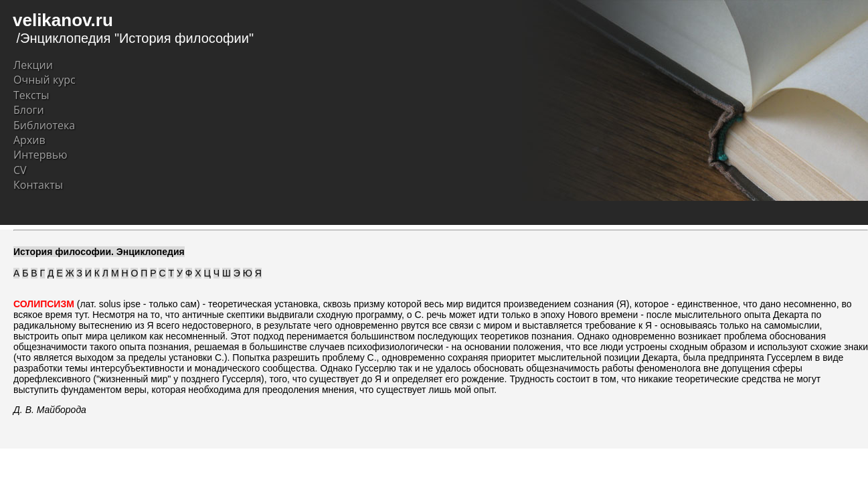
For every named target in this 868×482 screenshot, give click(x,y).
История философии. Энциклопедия (99, 252)
